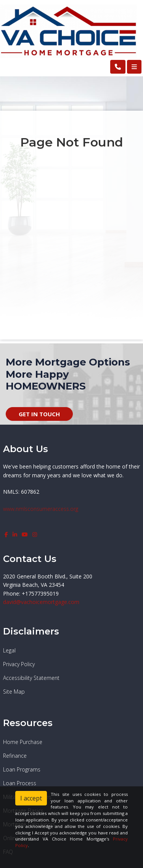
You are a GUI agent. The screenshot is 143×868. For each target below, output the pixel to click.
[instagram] (35, 534)
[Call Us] (118, 67)
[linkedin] (15, 534)
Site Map (14, 692)
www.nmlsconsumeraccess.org (41, 509)
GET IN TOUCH (39, 414)
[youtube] (25, 534)
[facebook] (6, 534)
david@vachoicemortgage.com (41, 602)
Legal (9, 650)
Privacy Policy (19, 664)
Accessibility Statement (31, 678)
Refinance (15, 756)
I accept (31, 798)
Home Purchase (23, 742)
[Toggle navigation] (134, 67)
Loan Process (20, 783)
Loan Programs (22, 769)
